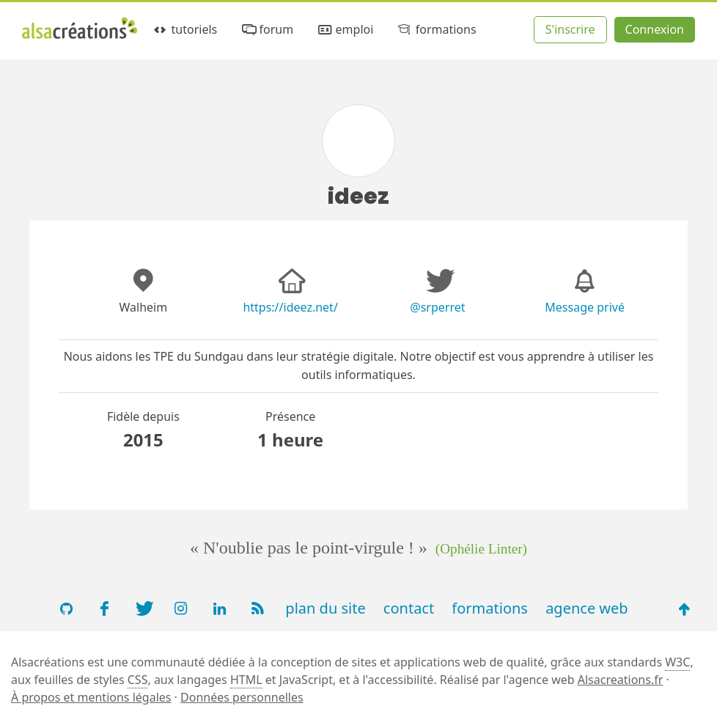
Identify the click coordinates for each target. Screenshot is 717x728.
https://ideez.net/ (290, 307)
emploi (345, 30)
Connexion (655, 29)
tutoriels (184, 30)
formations (436, 30)
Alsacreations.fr (621, 680)
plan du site (325, 608)
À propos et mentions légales (91, 697)
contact (409, 608)
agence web (587, 608)
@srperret (437, 307)
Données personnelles (242, 697)
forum (266, 30)
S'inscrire (570, 29)
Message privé (585, 307)
